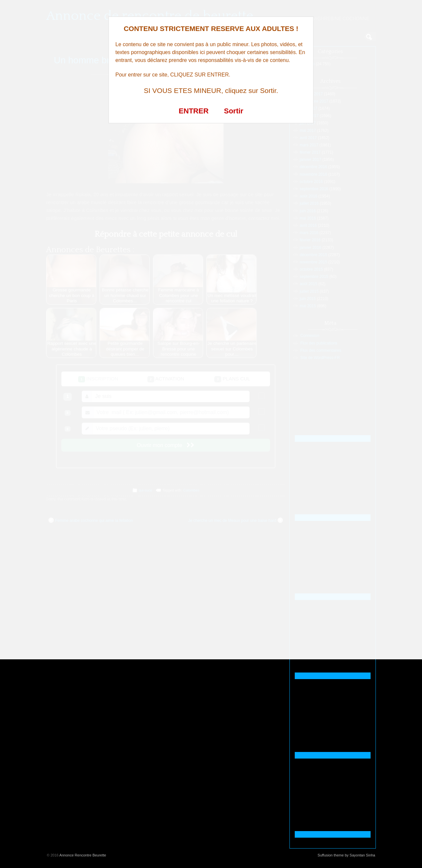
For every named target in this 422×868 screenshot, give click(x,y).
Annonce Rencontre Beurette (83, 855)
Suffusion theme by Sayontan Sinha (346, 855)
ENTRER (194, 111)
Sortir (234, 111)
